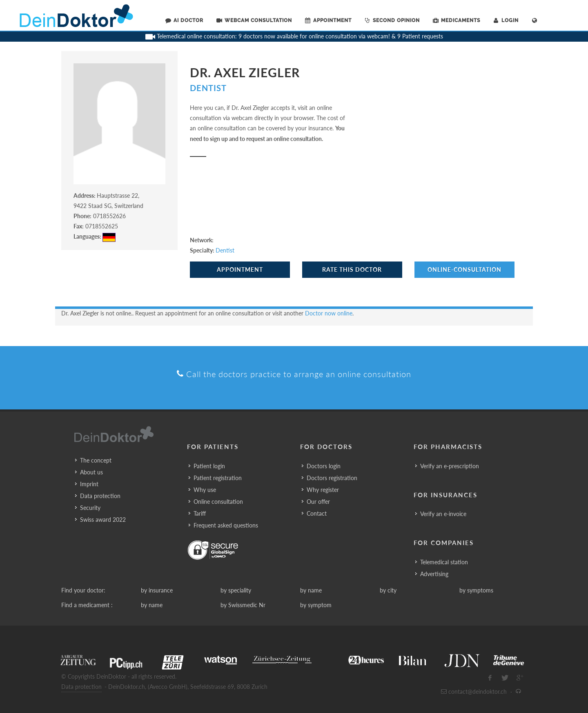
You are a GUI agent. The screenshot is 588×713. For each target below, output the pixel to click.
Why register (323, 490)
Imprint (89, 484)
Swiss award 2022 (103, 520)
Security (90, 508)
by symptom (316, 605)
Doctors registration (332, 478)
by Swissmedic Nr (243, 605)
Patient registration (218, 478)
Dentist (208, 88)
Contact (317, 513)
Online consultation (218, 502)
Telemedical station (444, 562)
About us (91, 472)
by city (388, 590)
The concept (96, 460)
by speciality (236, 590)
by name (311, 590)
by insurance (157, 590)
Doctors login (324, 466)
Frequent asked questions (226, 525)
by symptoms (476, 590)
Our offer (318, 502)
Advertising (434, 574)
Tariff (200, 513)
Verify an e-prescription (450, 466)
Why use (205, 490)
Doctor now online (329, 313)
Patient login (209, 466)
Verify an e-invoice (443, 514)
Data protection (100, 496)
